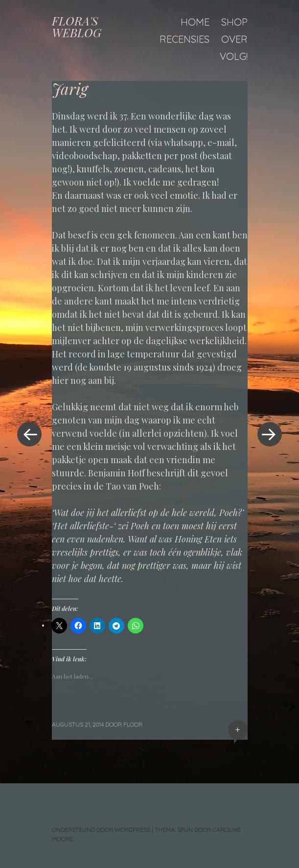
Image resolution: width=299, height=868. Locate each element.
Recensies (184, 39)
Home (195, 22)
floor (133, 724)
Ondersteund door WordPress (101, 830)
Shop (234, 22)
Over (234, 39)
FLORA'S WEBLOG (77, 26)
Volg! (234, 56)
